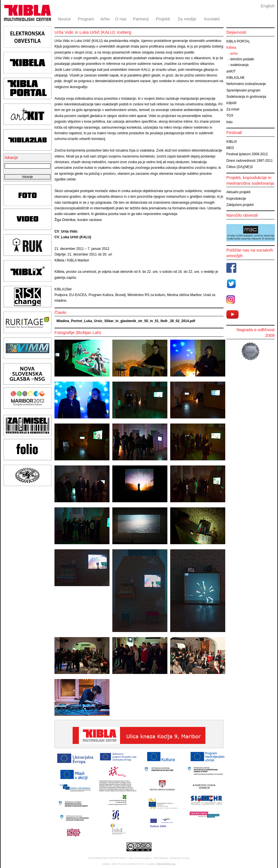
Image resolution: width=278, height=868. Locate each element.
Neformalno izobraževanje (246, 84)
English (268, 6)
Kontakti (212, 19)
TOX (230, 116)
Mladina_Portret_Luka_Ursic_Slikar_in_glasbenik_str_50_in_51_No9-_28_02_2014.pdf (126, 321)
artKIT (231, 71)
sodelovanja (239, 65)
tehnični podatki (242, 59)
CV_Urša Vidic (66, 231)
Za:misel (233, 109)
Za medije (187, 19)
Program (86, 19)
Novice (64, 19)
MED (230, 148)
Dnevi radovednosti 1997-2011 (249, 161)
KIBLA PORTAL (238, 41)
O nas (121, 19)
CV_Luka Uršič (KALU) (73, 237)
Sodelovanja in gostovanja (246, 97)
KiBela (231, 48)
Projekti (163, 19)
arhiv (234, 54)
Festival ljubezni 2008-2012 (247, 154)
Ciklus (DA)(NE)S (240, 167)
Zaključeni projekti (240, 205)
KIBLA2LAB (235, 78)
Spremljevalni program (243, 90)
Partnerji (141, 19)
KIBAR (231, 103)
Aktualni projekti (238, 192)
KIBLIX (232, 142)
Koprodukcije (236, 199)
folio (229, 122)
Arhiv (105, 19)
